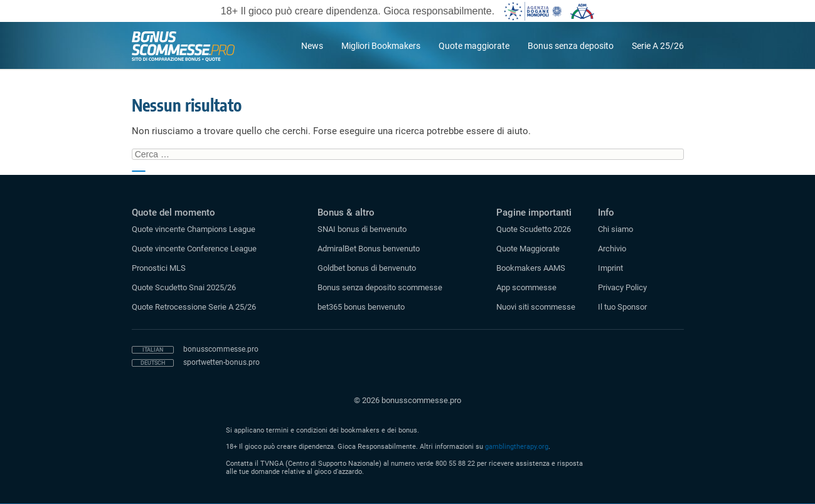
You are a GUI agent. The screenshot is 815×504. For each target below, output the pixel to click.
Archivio (612, 249)
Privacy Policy (622, 287)
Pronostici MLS (159, 268)
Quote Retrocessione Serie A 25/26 (194, 307)
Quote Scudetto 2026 (534, 229)
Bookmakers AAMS (531, 268)
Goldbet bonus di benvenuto (367, 268)
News (312, 46)
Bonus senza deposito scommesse (380, 287)
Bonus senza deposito (571, 46)
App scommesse (526, 287)
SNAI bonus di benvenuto (362, 229)
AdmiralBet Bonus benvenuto (369, 249)
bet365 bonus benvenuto (361, 307)
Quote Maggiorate (528, 249)
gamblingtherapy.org (517, 447)
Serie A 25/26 (658, 46)
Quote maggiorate (474, 46)
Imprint (610, 268)
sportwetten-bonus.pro (221, 362)
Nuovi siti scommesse (536, 307)
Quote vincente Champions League (194, 229)
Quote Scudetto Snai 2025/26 (184, 287)
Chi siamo (615, 229)
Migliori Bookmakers (381, 46)
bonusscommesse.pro (221, 349)
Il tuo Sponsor (622, 307)
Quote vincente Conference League (194, 249)
